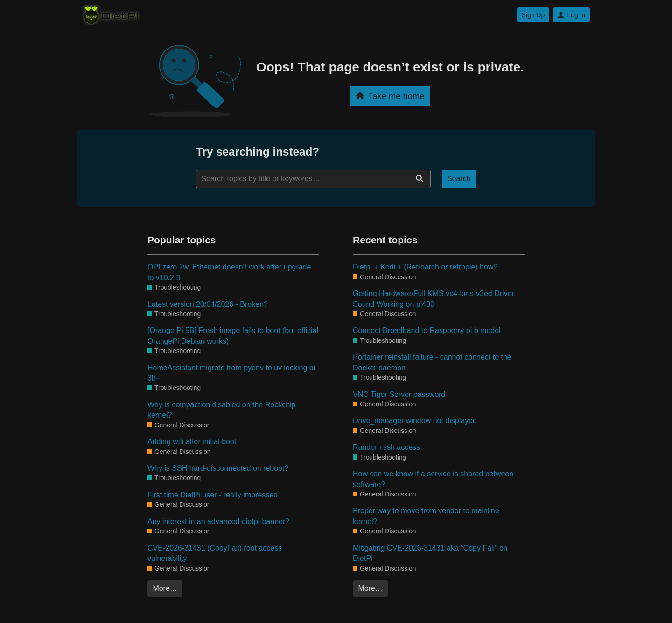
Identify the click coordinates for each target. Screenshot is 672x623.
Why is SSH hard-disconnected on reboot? (218, 468)
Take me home (390, 96)
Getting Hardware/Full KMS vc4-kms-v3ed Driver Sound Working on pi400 (434, 299)
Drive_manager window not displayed (415, 421)
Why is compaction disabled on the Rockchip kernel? (222, 410)
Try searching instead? (258, 152)
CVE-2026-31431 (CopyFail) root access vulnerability (215, 553)
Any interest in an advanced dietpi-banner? (218, 521)
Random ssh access (386, 447)
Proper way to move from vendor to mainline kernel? (426, 516)
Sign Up (533, 15)
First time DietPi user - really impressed (213, 495)
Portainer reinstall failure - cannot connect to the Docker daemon (432, 362)
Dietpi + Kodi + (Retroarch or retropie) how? (425, 267)
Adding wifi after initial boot (192, 442)
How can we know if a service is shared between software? (433, 479)
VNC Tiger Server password (399, 394)
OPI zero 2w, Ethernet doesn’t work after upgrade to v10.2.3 (229, 272)
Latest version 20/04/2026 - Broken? (208, 304)
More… (165, 588)
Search (459, 179)
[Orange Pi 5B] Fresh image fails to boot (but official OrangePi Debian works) (233, 336)
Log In (571, 15)
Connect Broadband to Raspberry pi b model (427, 330)
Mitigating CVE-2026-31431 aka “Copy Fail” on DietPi (430, 553)
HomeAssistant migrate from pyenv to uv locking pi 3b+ (231, 373)
